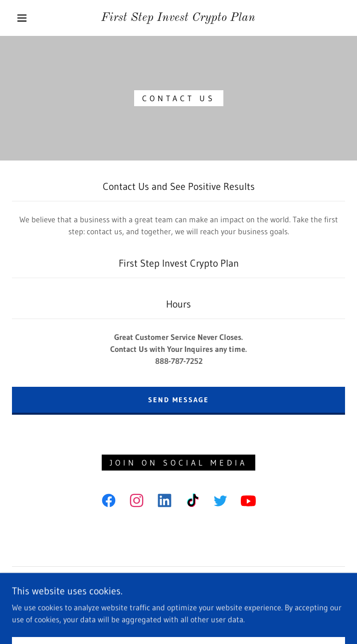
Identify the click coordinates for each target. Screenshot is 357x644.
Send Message (178, 400)
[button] (29, 18)
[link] (178, 18)
